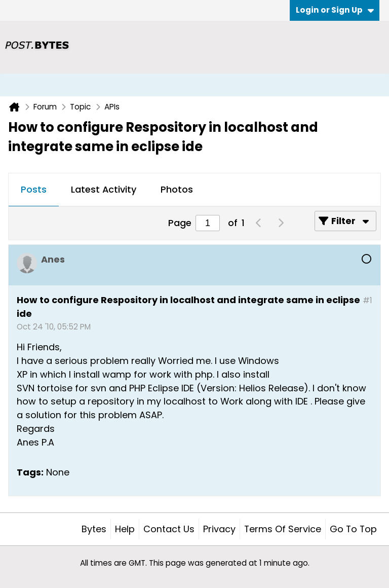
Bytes (94, 529)
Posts (34, 189)
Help (125, 529)
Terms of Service (283, 529)
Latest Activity (104, 189)
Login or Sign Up (335, 10)
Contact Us (169, 529)
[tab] (34, 190)
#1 (367, 300)
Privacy (219, 529)
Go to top (353, 529)
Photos (177, 189)
